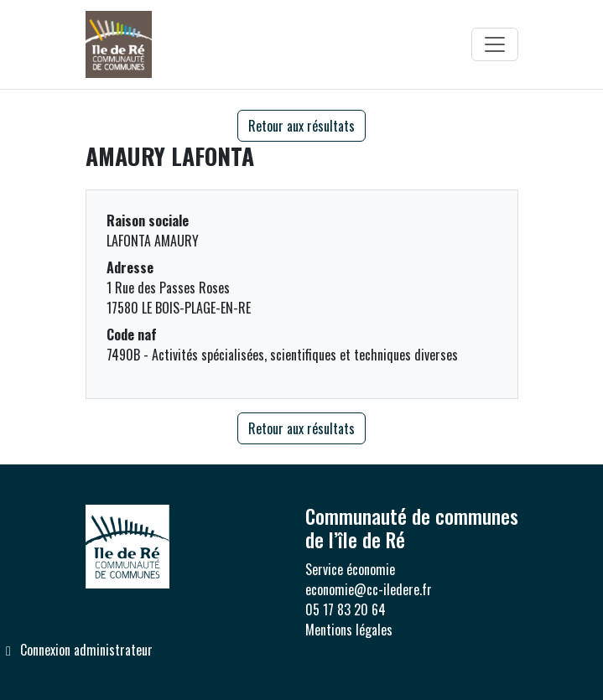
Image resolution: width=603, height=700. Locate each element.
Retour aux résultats (301, 126)
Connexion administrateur (76, 650)
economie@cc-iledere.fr (369, 589)
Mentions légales (349, 630)
